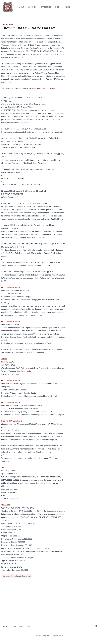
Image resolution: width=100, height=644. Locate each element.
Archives (32, 7)
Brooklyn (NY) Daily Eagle (12, 421)
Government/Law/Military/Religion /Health (17, 576)
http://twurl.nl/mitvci (25, 371)
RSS (29, 626)
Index (58, 7)
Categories (46, 7)
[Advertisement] (83, 39)
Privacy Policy (17, 626)
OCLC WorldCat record (11, 287)
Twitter (4, 359)
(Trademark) (6, 505)
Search (68, 7)
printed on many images (46, 88)
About (21, 7)
